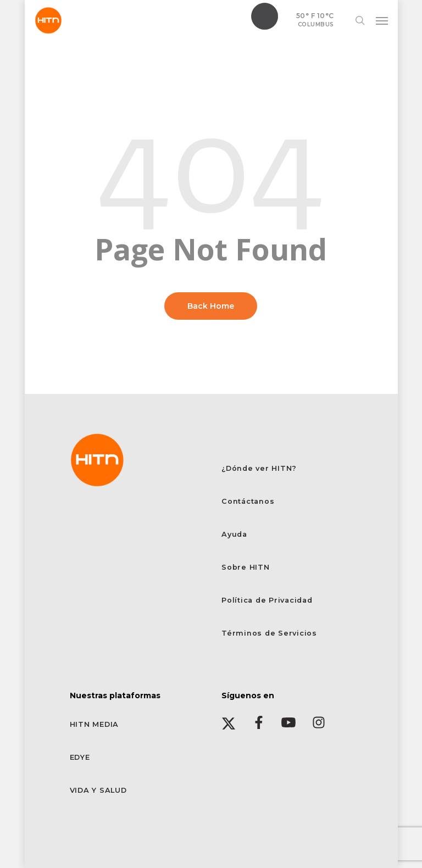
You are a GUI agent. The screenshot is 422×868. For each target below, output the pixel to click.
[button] (382, 20)
